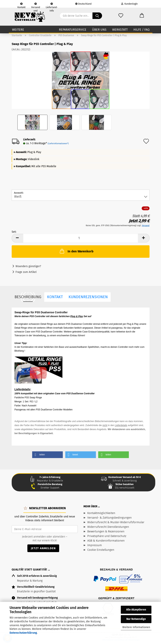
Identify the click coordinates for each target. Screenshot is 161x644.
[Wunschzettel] (121, 16)
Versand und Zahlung (36, 5)
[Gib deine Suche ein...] (97, 16)
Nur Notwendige (136, 619)
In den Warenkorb (76, 251)
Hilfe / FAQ (141, 30)
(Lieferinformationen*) (58, 144)
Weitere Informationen (136, 627)
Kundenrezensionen (88, 297)
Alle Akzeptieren (136, 610)
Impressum (95, 545)
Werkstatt (120, 30)
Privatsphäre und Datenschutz (107, 536)
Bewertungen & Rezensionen (106, 531)
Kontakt (21, 5)
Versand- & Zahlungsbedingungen (110, 518)
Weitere (18, 30)
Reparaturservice (73, 30)
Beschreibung (28, 297)
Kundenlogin (129, 4)
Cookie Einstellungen (101, 550)
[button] (142, 16)
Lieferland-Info (52, 5)
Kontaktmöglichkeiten (101, 513)
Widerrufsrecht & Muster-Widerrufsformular (116, 522)
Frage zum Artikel (26, 272)
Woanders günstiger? (28, 266)
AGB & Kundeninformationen (106, 541)
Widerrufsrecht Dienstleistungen (108, 527)
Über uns (99, 30)
